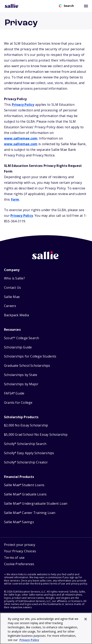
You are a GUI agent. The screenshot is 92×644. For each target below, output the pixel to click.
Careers (10, 306)
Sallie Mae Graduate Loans (25, 494)
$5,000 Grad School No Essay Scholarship (36, 435)
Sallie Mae (12, 297)
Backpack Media (16, 315)
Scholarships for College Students (30, 356)
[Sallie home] (46, 258)
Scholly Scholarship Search (25, 444)
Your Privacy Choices (20, 551)
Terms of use (14, 558)
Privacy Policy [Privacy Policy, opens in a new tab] (29, 640)
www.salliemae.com (21, 138)
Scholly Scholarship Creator (26, 462)
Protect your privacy (20, 545)
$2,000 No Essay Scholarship (26, 425)
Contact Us (12, 288)
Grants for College (18, 403)
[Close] (86, 619)
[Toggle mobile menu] (86, 6)
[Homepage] (12, 6)
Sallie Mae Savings (19, 522)
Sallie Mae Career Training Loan (30, 513)
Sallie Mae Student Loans (24, 485)
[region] (46, 628)
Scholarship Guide (18, 347)
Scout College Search (21, 338)
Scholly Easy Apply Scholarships (29, 453)
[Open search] (66, 6)
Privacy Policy (23, 105)
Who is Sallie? (14, 278)
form (15, 199)
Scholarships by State (21, 375)
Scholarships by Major (21, 384)
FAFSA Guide (14, 393)
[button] (20, 565)
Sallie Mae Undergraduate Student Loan (36, 504)
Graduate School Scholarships (27, 366)
